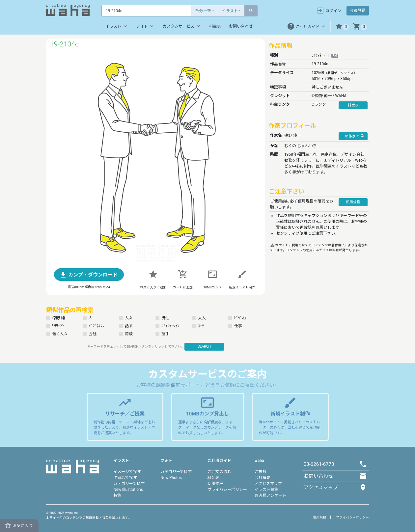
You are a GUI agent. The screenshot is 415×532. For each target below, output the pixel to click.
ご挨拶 (261, 472)
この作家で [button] (353, 136)
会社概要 (263, 478)
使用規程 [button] (353, 202)
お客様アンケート (270, 495)
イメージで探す (127, 472)
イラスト (230, 11)
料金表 (215, 26)
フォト (145, 26)
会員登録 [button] (358, 11)
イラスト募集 (266, 490)
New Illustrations (128, 490)
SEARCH (204, 346)
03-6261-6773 (319, 464)
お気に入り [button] (18, 525)
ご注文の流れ (219, 472)
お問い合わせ (241, 26)
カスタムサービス (182, 26)
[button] (342, 27)
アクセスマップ (268, 484)
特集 (117, 495)
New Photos (171, 478)
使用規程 (215, 484)
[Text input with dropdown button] (146, 11)
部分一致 (203, 11)
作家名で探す (125, 478)
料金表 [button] (353, 105)
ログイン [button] (329, 11)
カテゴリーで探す (129, 484)
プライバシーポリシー (227, 490)
